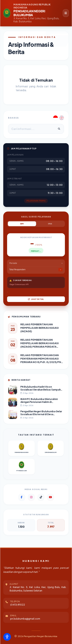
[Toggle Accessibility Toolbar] (7, 637)
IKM (22, 224)
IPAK (50, 224)
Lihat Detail (36, 299)
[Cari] (59, 129)
